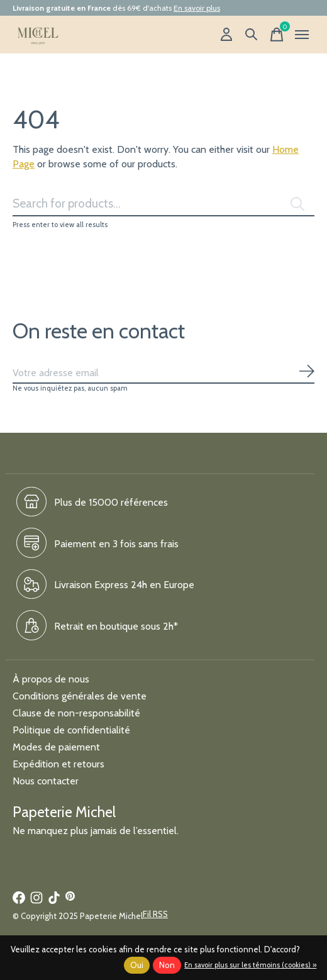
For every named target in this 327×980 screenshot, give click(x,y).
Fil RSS (155, 914)
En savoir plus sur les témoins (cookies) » (250, 965)
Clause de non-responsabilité (76, 713)
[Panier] (277, 35)
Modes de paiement (56, 747)
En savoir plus (197, 8)
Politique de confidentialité (71, 730)
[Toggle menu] (302, 35)
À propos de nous (51, 679)
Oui (137, 965)
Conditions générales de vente (80, 696)
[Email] (163, 373)
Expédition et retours (58, 764)
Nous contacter (46, 781)
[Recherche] (252, 35)
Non (167, 965)
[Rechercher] (163, 204)
